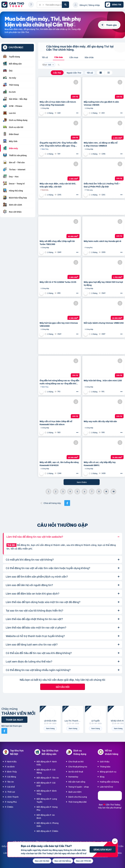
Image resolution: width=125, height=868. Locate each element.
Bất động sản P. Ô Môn (47, 831)
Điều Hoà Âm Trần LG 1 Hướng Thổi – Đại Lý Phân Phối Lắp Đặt (102, 185)
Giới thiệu (105, 761)
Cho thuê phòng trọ (78, 766)
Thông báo (105, 766)
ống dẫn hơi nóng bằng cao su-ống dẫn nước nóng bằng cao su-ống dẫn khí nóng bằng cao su (59, 382)
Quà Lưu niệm (75, 792)
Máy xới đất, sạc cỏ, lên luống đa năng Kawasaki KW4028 (59, 464)
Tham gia (111, 25)
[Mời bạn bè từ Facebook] (4, 731)
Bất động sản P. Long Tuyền (47, 800)
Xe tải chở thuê (76, 771)
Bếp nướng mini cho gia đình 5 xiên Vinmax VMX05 (101, 103)
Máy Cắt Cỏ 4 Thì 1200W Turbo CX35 (58, 282)
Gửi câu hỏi (63, 687)
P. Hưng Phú (11, 802)
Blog (102, 777)
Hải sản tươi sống (77, 782)
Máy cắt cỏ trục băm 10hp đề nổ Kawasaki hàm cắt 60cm (56, 423)
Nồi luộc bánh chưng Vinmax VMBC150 (104, 323)
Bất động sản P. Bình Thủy (47, 792)
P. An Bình (10, 766)
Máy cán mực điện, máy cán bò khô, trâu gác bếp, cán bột (58, 185)
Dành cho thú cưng (78, 797)
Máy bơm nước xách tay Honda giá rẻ (103, 241)
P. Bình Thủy (11, 771)
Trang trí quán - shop (79, 787)
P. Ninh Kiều (11, 761)
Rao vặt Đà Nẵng (63, 861)
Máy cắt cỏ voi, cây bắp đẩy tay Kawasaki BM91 (100, 464)
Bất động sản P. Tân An (48, 778)
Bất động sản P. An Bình (46, 816)
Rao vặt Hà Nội (42, 861)
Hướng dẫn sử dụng (109, 782)
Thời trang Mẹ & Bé (77, 802)
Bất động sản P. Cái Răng (46, 771)
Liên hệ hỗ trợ (106, 787)
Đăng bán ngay (103, 849)
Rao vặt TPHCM (83, 861)
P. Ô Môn (9, 807)
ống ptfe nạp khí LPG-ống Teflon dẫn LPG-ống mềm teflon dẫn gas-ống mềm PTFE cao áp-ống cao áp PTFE (58, 144)
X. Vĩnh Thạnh (12, 797)
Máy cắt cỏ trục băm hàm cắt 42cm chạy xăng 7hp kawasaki (58, 103)
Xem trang (50, 728)
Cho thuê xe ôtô (76, 761)
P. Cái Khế (10, 787)
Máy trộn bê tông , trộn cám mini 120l (103, 380)
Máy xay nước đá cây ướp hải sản (100, 421)
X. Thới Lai (10, 792)
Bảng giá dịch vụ (108, 771)
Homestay (73, 777)
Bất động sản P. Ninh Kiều (47, 763)
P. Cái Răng (11, 777)
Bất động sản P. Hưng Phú (47, 808)
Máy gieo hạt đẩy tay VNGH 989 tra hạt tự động (103, 283)
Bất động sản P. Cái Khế (46, 784)
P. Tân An (9, 782)
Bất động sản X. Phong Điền (48, 824)
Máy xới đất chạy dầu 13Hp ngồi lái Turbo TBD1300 (57, 243)
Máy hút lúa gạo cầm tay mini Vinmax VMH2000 (59, 324)
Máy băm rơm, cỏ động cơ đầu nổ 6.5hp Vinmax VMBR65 (101, 144)
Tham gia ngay (14, 720)
